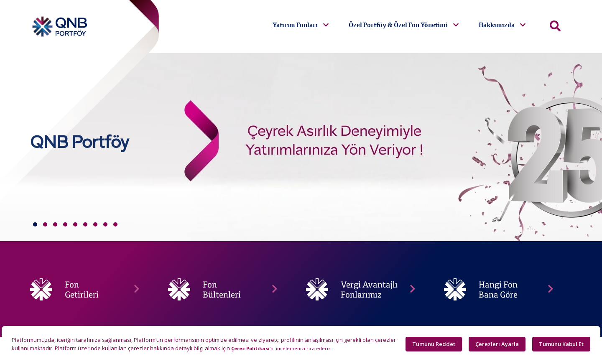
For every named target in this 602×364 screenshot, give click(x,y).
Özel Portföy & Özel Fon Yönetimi (404, 25)
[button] (35, 224)
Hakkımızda (502, 25)
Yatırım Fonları (301, 25)
